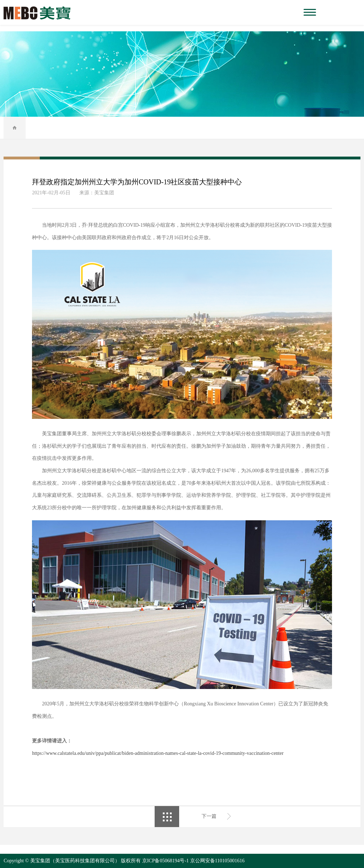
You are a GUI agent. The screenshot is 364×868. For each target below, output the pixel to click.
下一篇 (209, 816)
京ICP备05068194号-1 (165, 861)
